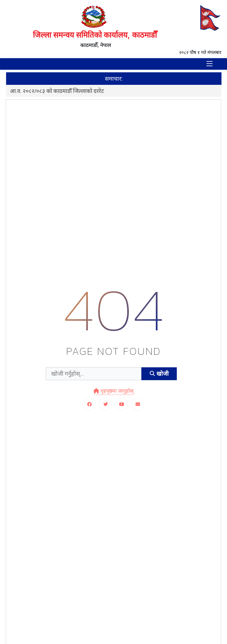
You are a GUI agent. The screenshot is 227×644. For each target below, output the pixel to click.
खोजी (159, 374)
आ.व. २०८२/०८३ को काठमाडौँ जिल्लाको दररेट (60, 91)
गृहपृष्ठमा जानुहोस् (114, 391)
